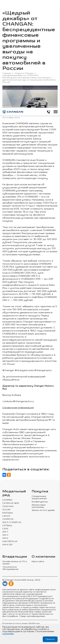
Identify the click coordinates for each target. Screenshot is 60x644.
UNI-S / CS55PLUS (12, 522)
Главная (7, 73)
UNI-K (5, 538)
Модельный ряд (14, 493)
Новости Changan (24, 73)
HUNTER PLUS (10, 541)
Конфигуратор (40, 502)
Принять (50, 639)
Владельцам (15, 557)
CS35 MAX (8, 506)
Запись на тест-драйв (43, 510)
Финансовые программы (39, 506)
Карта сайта (38, 562)
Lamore (6, 516)
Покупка (40, 491)
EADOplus (8, 513)
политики (8, 634)
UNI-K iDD (8, 545)
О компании (44, 557)
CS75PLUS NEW (11, 503)
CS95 (5, 529)
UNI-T (5, 532)
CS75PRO (7, 500)
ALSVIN (6, 510)
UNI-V (5, 535)
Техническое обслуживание (10, 568)
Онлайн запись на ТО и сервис (15, 563)
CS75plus (7, 526)
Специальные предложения (39, 497)
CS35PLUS (8, 519)
